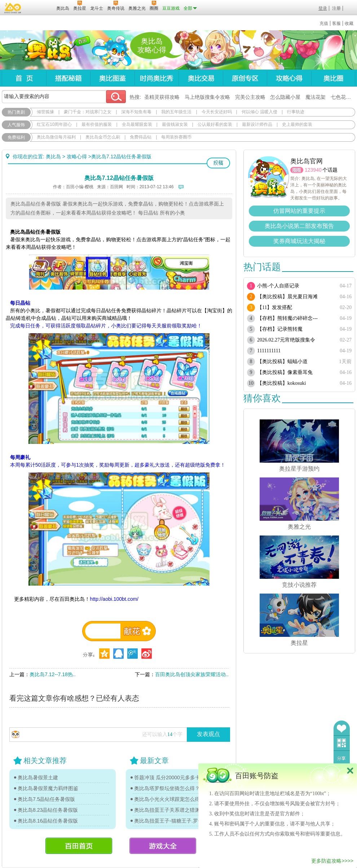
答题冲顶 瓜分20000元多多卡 (167, 777)
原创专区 (245, 78)
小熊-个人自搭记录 (278, 286)
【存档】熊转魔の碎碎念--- (287, 318)
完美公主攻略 (250, 97)
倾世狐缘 (45, 112)
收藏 (349, 23)
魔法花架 (316, 97)
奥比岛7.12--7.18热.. (53, 674)
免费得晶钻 (141, 137)
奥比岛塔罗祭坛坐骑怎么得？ (167, 788)
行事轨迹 (296, 112)
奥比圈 (333, 78)
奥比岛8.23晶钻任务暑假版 (48, 810)
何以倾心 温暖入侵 (259, 112)
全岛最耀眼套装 (137, 124)
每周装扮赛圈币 (176, 137)
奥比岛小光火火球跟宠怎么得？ (169, 799)
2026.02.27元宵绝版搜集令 (286, 340)
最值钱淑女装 (175, 124)
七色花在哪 (343, 97)
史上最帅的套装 (297, 124)
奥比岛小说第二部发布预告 (299, 226)
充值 (324, 23)
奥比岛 (47, 50)
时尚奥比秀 (157, 78)
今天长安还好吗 (217, 112)
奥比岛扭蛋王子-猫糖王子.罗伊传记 (171, 821)
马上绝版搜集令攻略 (207, 97)
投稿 (218, 163)
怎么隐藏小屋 (285, 97)
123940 (313, 170)
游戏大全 (163, 846)
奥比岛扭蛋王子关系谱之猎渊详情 (171, 810)
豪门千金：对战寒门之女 (88, 112)
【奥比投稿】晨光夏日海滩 (287, 297)
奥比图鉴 (112, 78)
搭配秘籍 (68, 78)
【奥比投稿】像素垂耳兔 (285, 372)
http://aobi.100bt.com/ (114, 599)
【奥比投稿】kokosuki (281, 383)
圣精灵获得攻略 (162, 97)
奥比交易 (201, 78)
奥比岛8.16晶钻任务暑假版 (48, 821)
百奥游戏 (13, 8)
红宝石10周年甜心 (54, 124)
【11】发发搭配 (275, 307)
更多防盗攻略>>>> (332, 861)
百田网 (40, 8)
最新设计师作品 (257, 124)
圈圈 (297, 170)
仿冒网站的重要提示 (299, 211)
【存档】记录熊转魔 (280, 329)
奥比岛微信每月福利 (56, 137)
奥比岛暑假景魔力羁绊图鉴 (48, 788)
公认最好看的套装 (215, 124)
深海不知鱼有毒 (136, 112)
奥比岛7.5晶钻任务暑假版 (46, 799)
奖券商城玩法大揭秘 (299, 241)
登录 (323, 8)
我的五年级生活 (176, 112)
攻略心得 (289, 78)
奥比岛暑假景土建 (38, 777)
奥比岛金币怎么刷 (103, 137)
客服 (336, 23)
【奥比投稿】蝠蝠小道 (282, 362)
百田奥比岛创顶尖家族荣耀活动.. (192, 674)
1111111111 (269, 351)
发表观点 (208, 734)
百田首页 (79, 846)
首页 (24, 78)
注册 (336, 8)
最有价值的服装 (97, 124)
